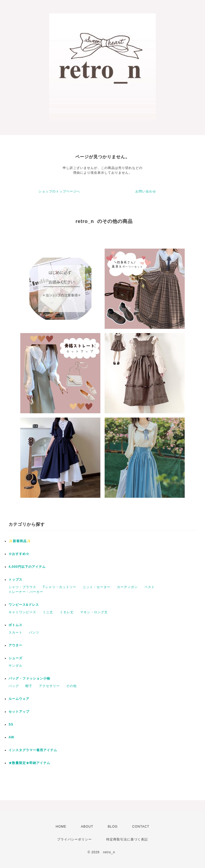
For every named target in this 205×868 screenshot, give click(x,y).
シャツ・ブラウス (22, 587)
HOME (61, 827)
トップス (15, 580)
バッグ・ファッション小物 (29, 678)
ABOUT (87, 827)
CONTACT (141, 827)
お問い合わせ (146, 191)
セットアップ (19, 712)
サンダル (15, 666)
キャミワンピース (22, 612)
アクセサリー (49, 686)
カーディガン (127, 587)
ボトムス (15, 625)
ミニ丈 (48, 612)
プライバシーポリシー (74, 839)
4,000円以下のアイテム (27, 567)
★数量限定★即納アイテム (29, 763)
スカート (15, 632)
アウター (15, 645)
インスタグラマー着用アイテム (33, 750)
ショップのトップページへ (59, 191)
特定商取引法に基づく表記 (127, 839)
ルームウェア (19, 699)
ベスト (150, 587)
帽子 (29, 686)
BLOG (113, 827)
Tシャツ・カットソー (59, 587)
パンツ (34, 632)
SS (11, 724)
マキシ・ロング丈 (94, 612)
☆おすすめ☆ (19, 554)
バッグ (14, 686)
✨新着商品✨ (20, 541)
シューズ (15, 658)
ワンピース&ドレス (24, 605)
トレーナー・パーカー (26, 592)
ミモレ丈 (67, 612)
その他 (71, 686)
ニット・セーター (97, 587)
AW (11, 737)
